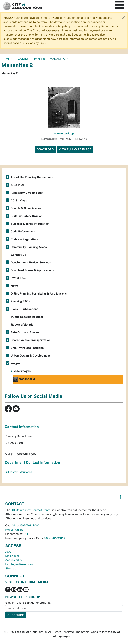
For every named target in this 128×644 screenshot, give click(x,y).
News (14, 286)
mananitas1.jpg (64, 134)
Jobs (8, 552)
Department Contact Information (32, 462)
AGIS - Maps (19, 200)
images (39, 59)
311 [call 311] (14, 525)
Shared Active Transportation (31, 340)
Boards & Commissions (26, 208)
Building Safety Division (26, 216)
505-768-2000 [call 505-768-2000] (30, 525)
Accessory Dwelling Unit (27, 193)
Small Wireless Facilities (27, 348)
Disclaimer (12, 556)
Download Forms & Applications (32, 270)
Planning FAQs (20, 301)
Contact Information (22, 427)
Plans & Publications (24, 309)
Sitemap (11, 568)
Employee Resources (19, 564)
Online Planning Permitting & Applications (39, 294)
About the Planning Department (32, 177)
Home (6, 59)
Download (45, 149)
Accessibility (14, 560)
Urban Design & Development (30, 356)
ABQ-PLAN (18, 185)
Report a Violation (23, 325)
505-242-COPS (54, 538)
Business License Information (30, 224)
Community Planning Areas (29, 247)
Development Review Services (31, 263)
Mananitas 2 (24, 380)
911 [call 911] (26, 534)
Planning (22, 59)
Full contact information (18, 472)
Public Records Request (27, 317)
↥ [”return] (120, 497)
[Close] (123, 18)
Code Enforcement (23, 231)
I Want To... (18, 278)
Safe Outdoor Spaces (25, 332)
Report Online (14, 530)
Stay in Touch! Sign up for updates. (28, 603)
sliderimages (22, 371)
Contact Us (18, 255)
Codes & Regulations (25, 239)
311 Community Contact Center (31, 510)
